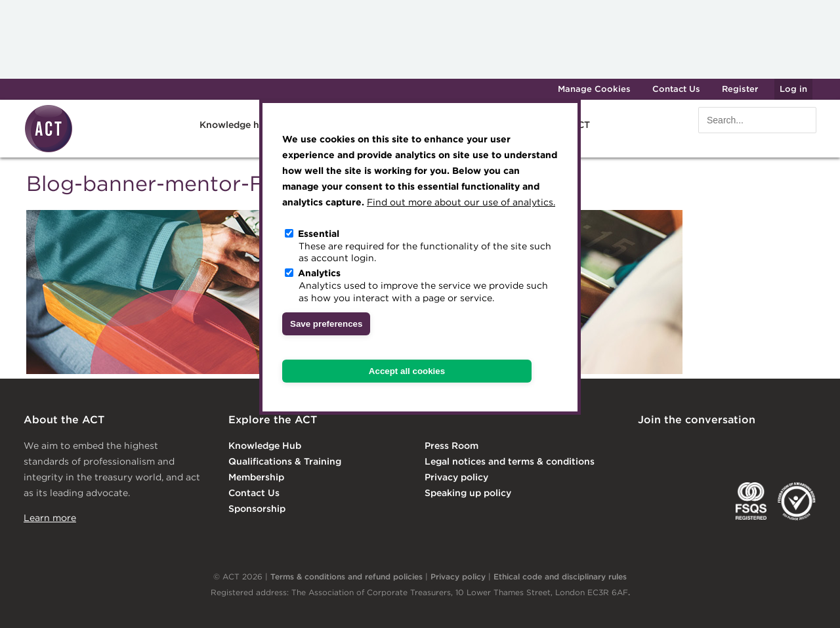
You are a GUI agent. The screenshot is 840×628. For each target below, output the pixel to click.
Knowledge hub (235, 125)
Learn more (50, 518)
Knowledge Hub (265, 446)
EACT (657, 501)
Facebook (754, 447)
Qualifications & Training (285, 461)
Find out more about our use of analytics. (461, 202)
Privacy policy (456, 477)
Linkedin (647, 447)
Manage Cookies (594, 89)
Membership (256, 477)
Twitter (700, 447)
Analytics (319, 273)
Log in (793, 89)
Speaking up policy (468, 493)
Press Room (451, 446)
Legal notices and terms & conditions (510, 461)
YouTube (807, 447)
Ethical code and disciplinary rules (560, 576)
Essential (319, 234)
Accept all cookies (407, 371)
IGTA (706, 501)
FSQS (751, 501)
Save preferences (326, 324)
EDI (797, 501)
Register (740, 89)
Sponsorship (257, 509)
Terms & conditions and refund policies (346, 576)
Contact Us (676, 89)
